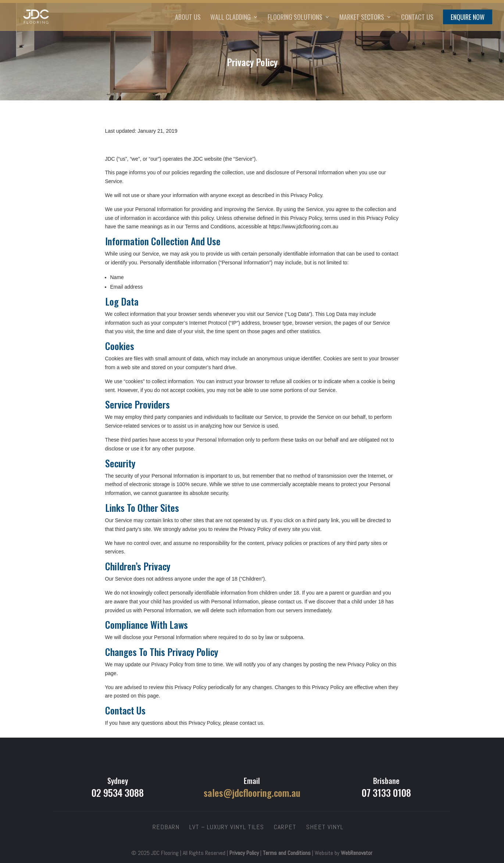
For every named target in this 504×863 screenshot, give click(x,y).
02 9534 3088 (118, 793)
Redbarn (166, 827)
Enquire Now (468, 18)
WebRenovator (357, 853)
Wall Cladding (230, 18)
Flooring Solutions (295, 18)
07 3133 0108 (386, 793)
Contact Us (417, 18)
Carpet (285, 827)
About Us (188, 18)
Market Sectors (362, 18)
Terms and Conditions (287, 853)
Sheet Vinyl (325, 827)
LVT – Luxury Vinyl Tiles (227, 827)
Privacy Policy (244, 853)
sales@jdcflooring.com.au (252, 793)
